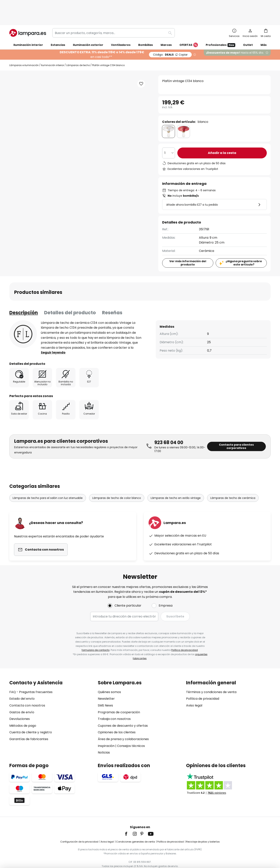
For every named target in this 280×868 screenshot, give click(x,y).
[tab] (24, 292)
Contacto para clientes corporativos (236, 426)
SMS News (105, 692)
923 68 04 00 (169, 422)
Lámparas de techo (78, 45)
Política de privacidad (185, 636)
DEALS (170, 34)
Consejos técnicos (131, 732)
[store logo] (28, 12)
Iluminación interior (52, 45)
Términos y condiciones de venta (211, 678)
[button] (141, 63)
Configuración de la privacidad (79, 828)
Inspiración (106, 732)
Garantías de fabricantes (29, 725)
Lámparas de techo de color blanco (117, 478)
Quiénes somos (109, 678)
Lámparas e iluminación (24, 45)
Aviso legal (194, 692)
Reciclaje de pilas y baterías (203, 828)
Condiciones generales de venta (136, 828)
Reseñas (112, 292)
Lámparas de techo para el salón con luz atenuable (48, 478)
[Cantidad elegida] (169, 133)
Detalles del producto (70, 292)
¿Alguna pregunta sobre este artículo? (244, 242)
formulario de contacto (96, 636)
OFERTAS (189, 25)
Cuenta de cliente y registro (31, 718)
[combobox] (114, 12)
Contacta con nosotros (27, 692)
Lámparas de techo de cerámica (233, 478)
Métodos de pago (23, 712)
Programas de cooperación (119, 698)
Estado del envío (22, 685)
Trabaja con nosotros (114, 705)
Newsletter (106, 685)
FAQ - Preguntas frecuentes (31, 678)
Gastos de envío (22, 698)
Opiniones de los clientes (117, 718)
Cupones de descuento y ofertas (123, 712)
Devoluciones (20, 705)
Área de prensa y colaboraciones (123, 725)
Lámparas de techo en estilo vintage (176, 478)
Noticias (104, 739)
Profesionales (220, 25)
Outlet (248, 24)
